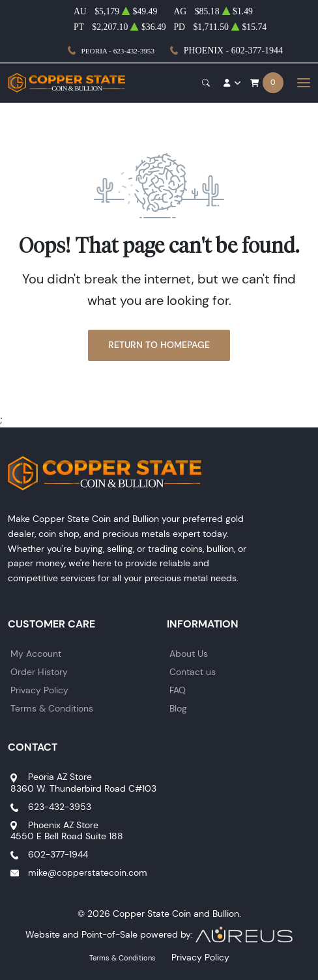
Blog (178, 708)
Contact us (193, 672)
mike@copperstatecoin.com (88, 872)
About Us (189, 654)
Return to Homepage (159, 345)
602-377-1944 (58, 854)
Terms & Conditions (52, 708)
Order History (39, 672)
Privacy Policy (39, 690)
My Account (36, 654)
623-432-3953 (60, 807)
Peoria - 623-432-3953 (118, 51)
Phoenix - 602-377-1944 (233, 50)
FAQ (178, 690)
